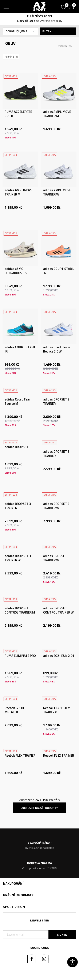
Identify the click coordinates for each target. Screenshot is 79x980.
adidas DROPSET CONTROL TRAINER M (20, 610)
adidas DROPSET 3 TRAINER (56, 454)
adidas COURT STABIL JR (59, 271)
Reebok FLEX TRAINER (20, 756)
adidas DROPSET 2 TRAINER (56, 402)
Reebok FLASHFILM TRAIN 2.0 (57, 710)
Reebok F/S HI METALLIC (14, 710)
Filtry (58, 31)
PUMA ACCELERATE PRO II (18, 114)
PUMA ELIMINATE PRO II (20, 658)
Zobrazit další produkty (40, 808)
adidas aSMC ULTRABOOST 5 (16, 271)
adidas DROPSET (17, 447)
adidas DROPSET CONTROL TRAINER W (58, 610)
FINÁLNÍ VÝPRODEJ (39, 16)
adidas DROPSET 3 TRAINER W (56, 506)
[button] (72, 962)
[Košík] (73, 7)
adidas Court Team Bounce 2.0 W (57, 349)
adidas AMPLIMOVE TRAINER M (57, 114)
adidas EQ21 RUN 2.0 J (59, 656)
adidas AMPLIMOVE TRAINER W (57, 192)
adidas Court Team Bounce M (18, 402)
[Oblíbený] (64, 5)
